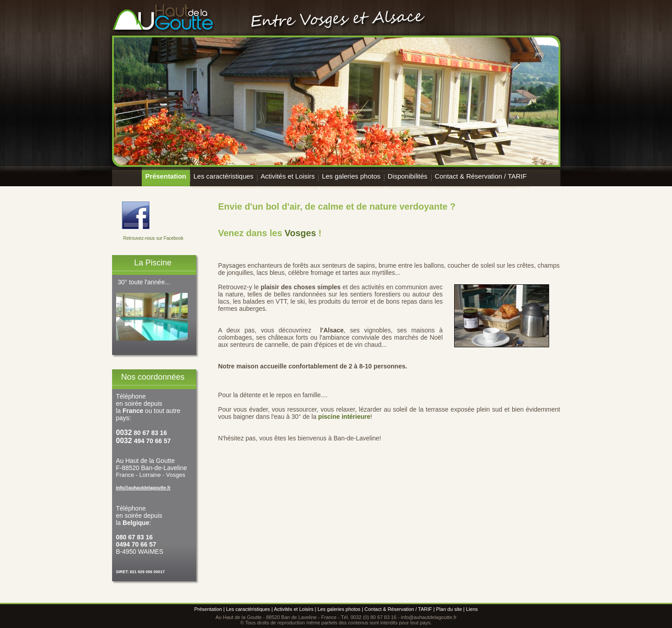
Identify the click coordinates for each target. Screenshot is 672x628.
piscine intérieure (344, 417)
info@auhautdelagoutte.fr (143, 488)
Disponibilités (407, 176)
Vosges (300, 233)
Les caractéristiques (223, 176)
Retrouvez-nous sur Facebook (153, 238)
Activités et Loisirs (288, 176)
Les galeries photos (351, 176)
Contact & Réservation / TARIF (481, 176)
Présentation (166, 176)
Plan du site (449, 609)
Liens (472, 609)
